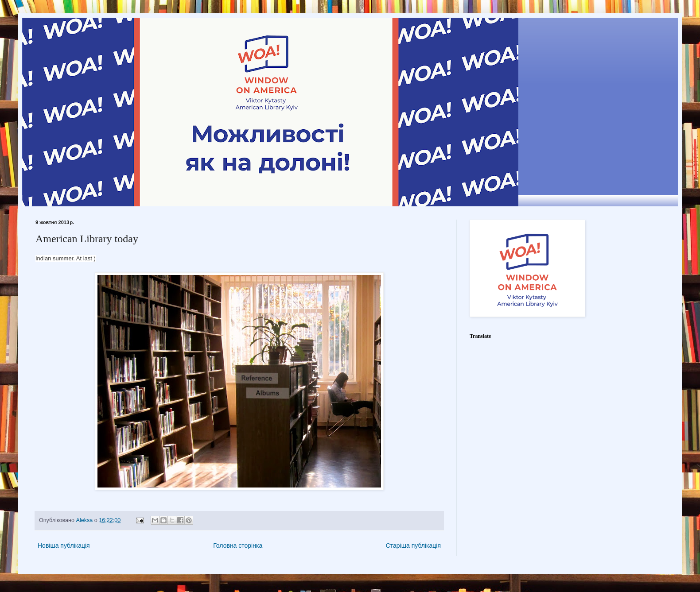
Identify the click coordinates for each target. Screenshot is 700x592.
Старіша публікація (413, 546)
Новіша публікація (64, 546)
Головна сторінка (238, 546)
